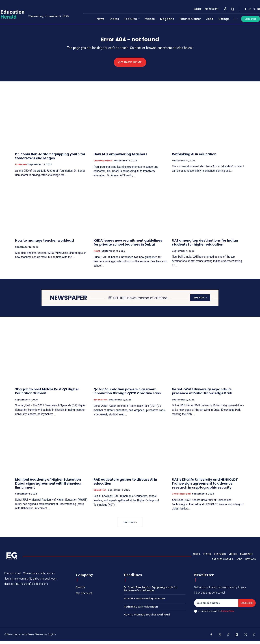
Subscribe (247, 606)
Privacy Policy (227, 614)
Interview (21, 167)
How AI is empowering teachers (120, 157)
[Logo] (12, 559)
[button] (233, 9)
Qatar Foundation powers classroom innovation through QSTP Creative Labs (127, 394)
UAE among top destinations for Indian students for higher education (205, 245)
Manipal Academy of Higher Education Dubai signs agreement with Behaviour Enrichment (48, 486)
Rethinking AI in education (194, 157)
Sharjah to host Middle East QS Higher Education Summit (47, 394)
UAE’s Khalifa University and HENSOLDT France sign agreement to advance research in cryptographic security (205, 486)
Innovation (100, 403)
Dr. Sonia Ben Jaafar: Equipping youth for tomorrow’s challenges (50, 159)
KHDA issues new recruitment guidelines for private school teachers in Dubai (128, 245)
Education (100, 493)
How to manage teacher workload (45, 243)
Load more (130, 525)
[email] (216, 606)
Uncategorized (103, 164)
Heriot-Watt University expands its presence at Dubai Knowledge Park (202, 394)
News (97, 254)
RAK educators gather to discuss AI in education (125, 484)
